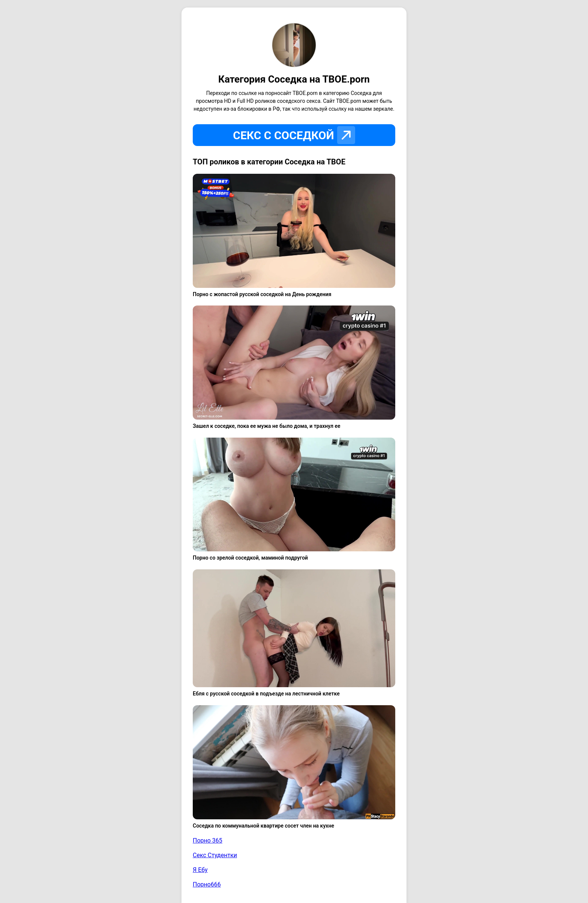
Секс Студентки (215, 855)
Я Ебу (200, 870)
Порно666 (207, 884)
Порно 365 (208, 841)
